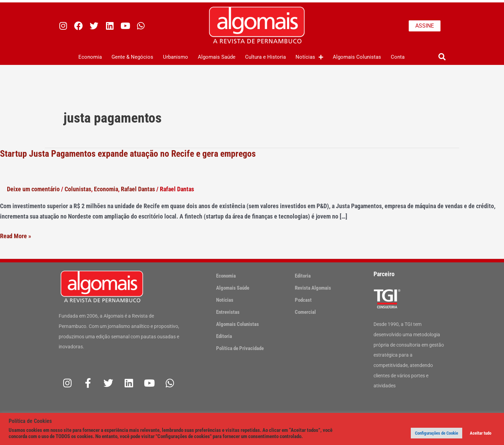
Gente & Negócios (132, 57)
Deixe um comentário (33, 189)
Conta (398, 57)
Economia (90, 57)
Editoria (224, 336)
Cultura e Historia (265, 57)
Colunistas (78, 189)
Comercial (305, 312)
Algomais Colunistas (357, 57)
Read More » (16, 236)
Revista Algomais (313, 288)
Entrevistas (228, 312)
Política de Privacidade (240, 348)
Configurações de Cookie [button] (437, 433)
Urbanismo (176, 57)
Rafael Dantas (138, 189)
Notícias (309, 57)
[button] (442, 57)
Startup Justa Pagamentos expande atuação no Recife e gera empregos (128, 154)
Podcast (303, 300)
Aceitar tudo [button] (481, 433)
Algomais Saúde (217, 57)
